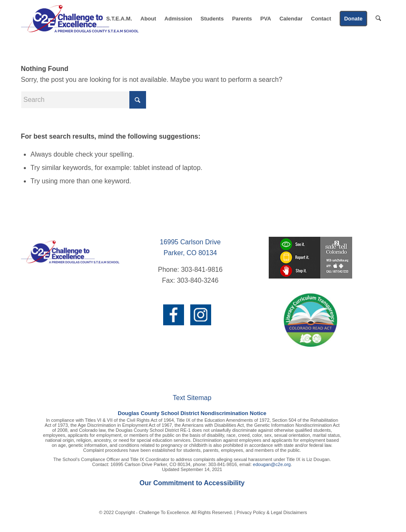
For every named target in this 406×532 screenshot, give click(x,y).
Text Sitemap (192, 398)
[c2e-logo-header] (80, 19)
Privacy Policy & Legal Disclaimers (272, 512)
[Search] (378, 19)
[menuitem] (119, 19)
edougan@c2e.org (272, 464)
